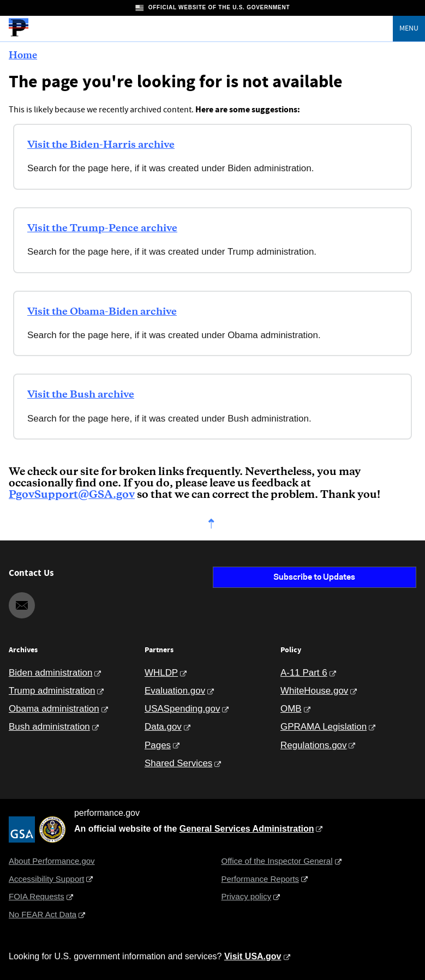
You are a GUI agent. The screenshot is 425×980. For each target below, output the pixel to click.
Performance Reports (261, 879)
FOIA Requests (37, 896)
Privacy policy (247, 896)
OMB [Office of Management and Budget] (291, 709)
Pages (158, 745)
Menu (409, 28)
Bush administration (49, 727)
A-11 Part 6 (304, 673)
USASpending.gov (182, 709)
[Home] (19, 35)
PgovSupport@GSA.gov (72, 495)
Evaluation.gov (175, 691)
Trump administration (52, 691)
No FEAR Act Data (43, 914)
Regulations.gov (313, 745)
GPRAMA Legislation (324, 727)
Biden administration (50, 673)
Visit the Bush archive (81, 395)
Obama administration (54, 709)
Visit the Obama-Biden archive (102, 312)
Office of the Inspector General (277, 861)
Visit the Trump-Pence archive (102, 229)
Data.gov (163, 727)
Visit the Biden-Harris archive (101, 145)
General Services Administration (247, 829)
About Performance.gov (52, 861)
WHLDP (161, 673)
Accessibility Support (46, 879)
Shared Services (178, 763)
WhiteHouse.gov (314, 691)
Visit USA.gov (253, 956)
